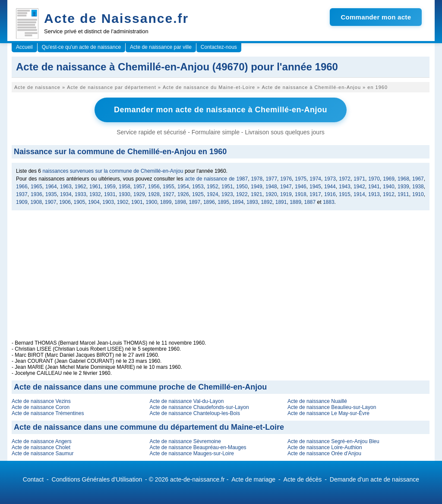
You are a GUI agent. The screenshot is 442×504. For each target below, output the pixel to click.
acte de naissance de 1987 (216, 179)
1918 (301, 194)
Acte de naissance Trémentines (48, 413)
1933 (81, 194)
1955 (169, 187)
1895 (223, 202)
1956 (154, 187)
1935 (51, 194)
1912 (389, 194)
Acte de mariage (253, 479)
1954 (183, 187)
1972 (345, 179)
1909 (22, 202)
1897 (195, 202)
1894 (238, 202)
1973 (330, 179)
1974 (315, 179)
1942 (359, 187)
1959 (110, 187)
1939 (403, 187)
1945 (315, 187)
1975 (301, 179)
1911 (403, 194)
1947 (286, 187)
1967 (418, 179)
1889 (295, 202)
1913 (374, 194)
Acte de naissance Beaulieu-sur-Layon (332, 407)
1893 (252, 202)
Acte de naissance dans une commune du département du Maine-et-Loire (149, 427)
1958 (125, 187)
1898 (180, 202)
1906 (65, 202)
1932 (95, 194)
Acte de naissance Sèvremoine (185, 441)
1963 (66, 187)
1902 (123, 202)
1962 (81, 187)
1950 (242, 187)
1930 (125, 194)
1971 (359, 179)
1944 (330, 187)
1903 (108, 202)
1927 (169, 194)
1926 (183, 194)
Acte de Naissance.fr (116, 18)
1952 (213, 187)
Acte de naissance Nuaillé (317, 401)
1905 (80, 202)
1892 (267, 202)
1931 (110, 194)
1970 (374, 179)
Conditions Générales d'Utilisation (97, 479)
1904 (94, 202)
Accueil (24, 47)
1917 (315, 194)
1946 (301, 187)
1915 (345, 194)
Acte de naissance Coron (41, 407)
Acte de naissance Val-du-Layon (186, 401)
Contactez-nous (219, 47)
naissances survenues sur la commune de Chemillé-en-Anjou (113, 171)
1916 (330, 194)
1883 (329, 202)
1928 (154, 194)
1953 (198, 187)
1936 (36, 194)
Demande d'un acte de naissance (374, 479)
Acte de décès (303, 479)
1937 (22, 194)
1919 (286, 194)
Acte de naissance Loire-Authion (325, 447)
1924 (213, 194)
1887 (310, 202)
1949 (257, 187)
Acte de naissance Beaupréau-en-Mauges (198, 447)
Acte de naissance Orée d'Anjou (324, 453)
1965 (36, 187)
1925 (198, 194)
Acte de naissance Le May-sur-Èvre (328, 413)
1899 (166, 202)
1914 (359, 194)
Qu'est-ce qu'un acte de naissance (81, 47)
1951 (227, 187)
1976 (286, 179)
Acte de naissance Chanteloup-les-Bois (194, 413)
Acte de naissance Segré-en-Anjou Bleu (333, 441)
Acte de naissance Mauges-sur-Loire (191, 453)
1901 (137, 202)
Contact (33, 479)
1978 (257, 179)
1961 (95, 187)
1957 (139, 187)
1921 (257, 194)
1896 (209, 202)
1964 (51, 187)
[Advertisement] (221, 279)
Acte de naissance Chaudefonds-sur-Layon (199, 407)
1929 (139, 194)
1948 (271, 187)
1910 (418, 194)
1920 (271, 194)
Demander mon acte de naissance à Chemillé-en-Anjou (221, 110)
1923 (227, 194)
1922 (242, 194)
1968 (403, 179)
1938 (418, 187)
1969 (389, 179)
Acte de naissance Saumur (43, 453)
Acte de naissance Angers (42, 441)
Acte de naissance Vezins (41, 401)
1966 (22, 187)
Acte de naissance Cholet (41, 447)
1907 (51, 202)
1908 (36, 202)
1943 (345, 187)
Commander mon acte (376, 17)
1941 (374, 187)
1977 (271, 179)
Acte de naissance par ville (161, 47)
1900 (151, 202)
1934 (66, 194)
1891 (281, 202)
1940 (389, 187)
